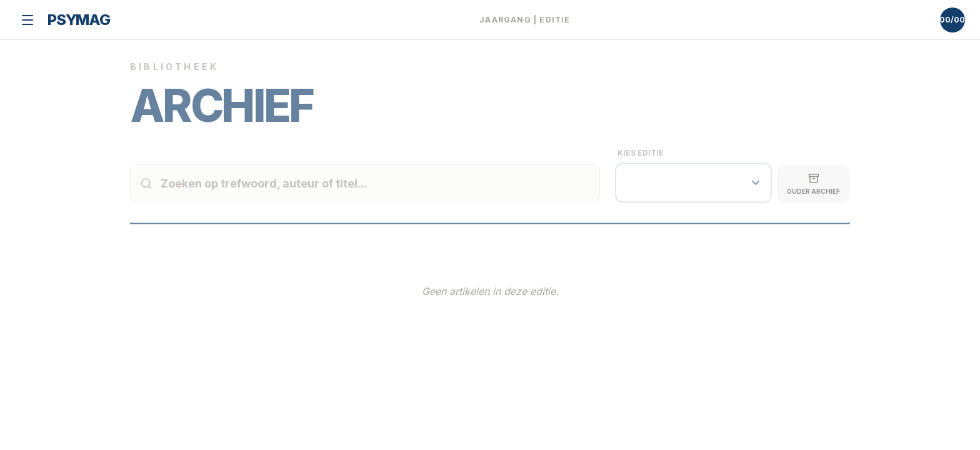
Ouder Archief (813, 194)
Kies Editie (641, 163)
